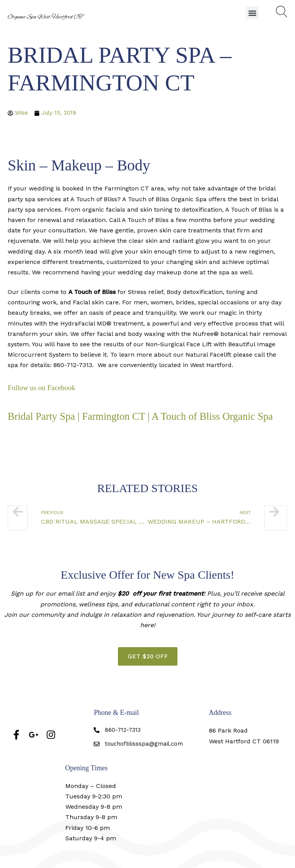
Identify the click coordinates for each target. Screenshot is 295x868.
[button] (252, 13)
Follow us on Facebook (44, 388)
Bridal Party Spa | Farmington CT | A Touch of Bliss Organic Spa (128, 422)
